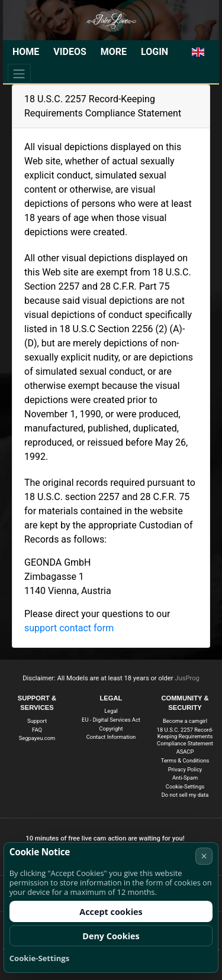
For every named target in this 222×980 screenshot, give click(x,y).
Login (155, 52)
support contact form (69, 628)
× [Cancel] (204, 856)
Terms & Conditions (185, 760)
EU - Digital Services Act (111, 720)
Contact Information (111, 737)
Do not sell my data (185, 795)
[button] (198, 52)
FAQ (37, 730)
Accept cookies (111, 912)
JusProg (187, 678)
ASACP (185, 752)
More (114, 52)
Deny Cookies (111, 936)
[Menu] (19, 73)
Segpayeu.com (37, 738)
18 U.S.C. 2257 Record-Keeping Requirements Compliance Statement (185, 736)
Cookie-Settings (185, 786)
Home (26, 52)
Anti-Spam (185, 778)
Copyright (111, 728)
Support (37, 721)
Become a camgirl (185, 721)
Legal (111, 711)
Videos (70, 52)
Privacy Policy (185, 769)
